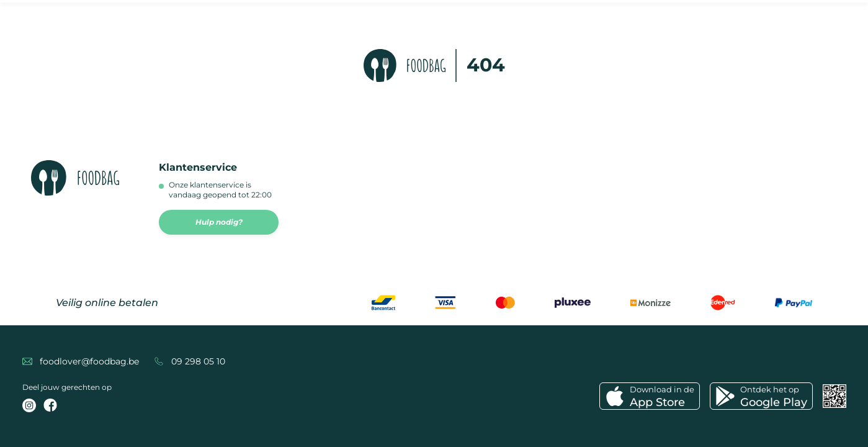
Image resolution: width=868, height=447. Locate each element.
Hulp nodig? (219, 222)
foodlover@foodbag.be (89, 361)
